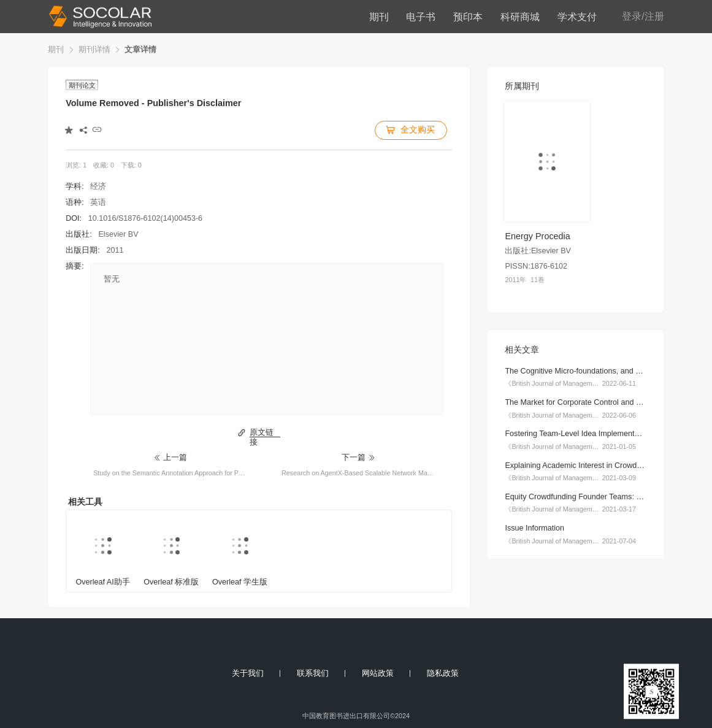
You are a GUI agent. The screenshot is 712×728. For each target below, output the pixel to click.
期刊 (379, 17)
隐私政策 (443, 673)
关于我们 (248, 673)
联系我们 (313, 673)
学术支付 (577, 17)
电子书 (421, 17)
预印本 (468, 17)
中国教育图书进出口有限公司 (346, 716)
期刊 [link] (56, 50)
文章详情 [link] (140, 50)
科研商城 (520, 17)
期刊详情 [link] (94, 50)
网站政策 (378, 673)
